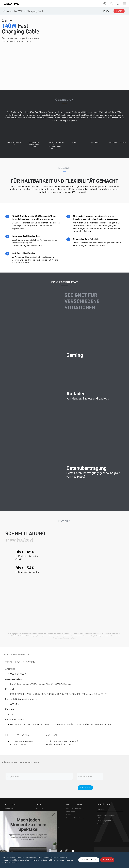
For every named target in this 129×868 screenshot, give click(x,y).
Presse (69, 815)
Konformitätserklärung (75, 818)
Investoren (71, 812)
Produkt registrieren (105, 821)
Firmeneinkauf (103, 824)
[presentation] (54, 788)
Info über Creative (74, 808)
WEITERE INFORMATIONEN (89, 860)
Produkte (39, 808)
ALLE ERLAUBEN (107, 860)
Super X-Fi (10, 808)
